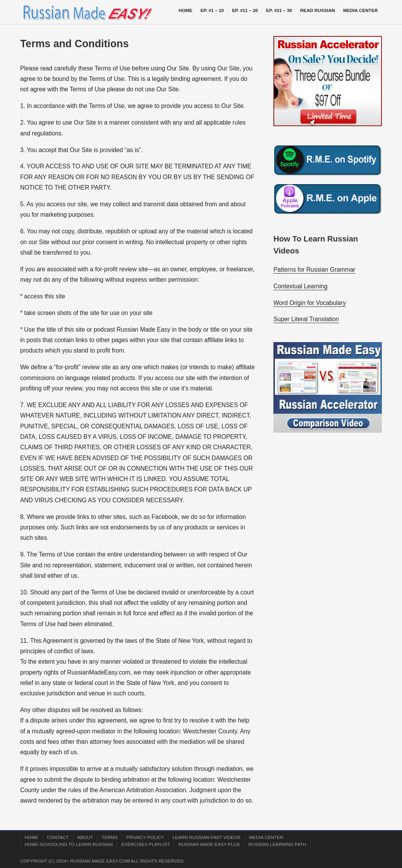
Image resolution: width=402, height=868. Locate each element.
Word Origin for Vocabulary (310, 303)
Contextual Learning (301, 286)
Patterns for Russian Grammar (314, 270)
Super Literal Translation (306, 319)
